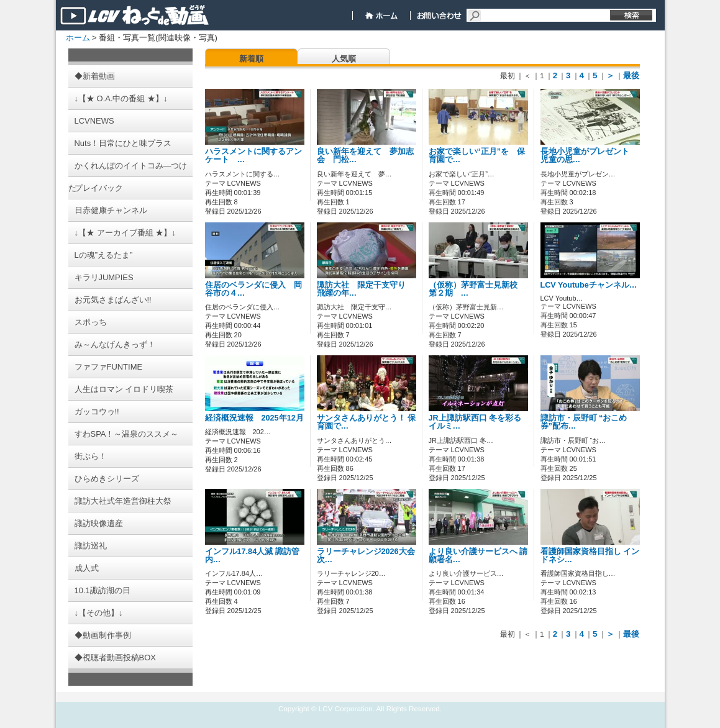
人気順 (344, 59)
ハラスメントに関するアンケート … (253, 156)
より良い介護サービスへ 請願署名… (478, 556)
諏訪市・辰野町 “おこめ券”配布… (584, 422)
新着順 (251, 59)
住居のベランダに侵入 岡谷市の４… (253, 289)
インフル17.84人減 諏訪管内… (252, 556)
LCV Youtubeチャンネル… (589, 285)
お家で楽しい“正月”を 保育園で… (477, 156)
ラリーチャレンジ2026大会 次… (366, 556)
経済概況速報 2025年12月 (258, 418)
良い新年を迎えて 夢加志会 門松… (365, 156)
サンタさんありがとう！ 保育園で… (367, 422)
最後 (631, 75)
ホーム (78, 38)
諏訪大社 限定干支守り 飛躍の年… (365, 289)
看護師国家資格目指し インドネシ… (590, 556)
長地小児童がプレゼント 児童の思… (589, 156)
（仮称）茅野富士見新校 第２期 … (477, 289)
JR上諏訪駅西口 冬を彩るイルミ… (475, 422)
